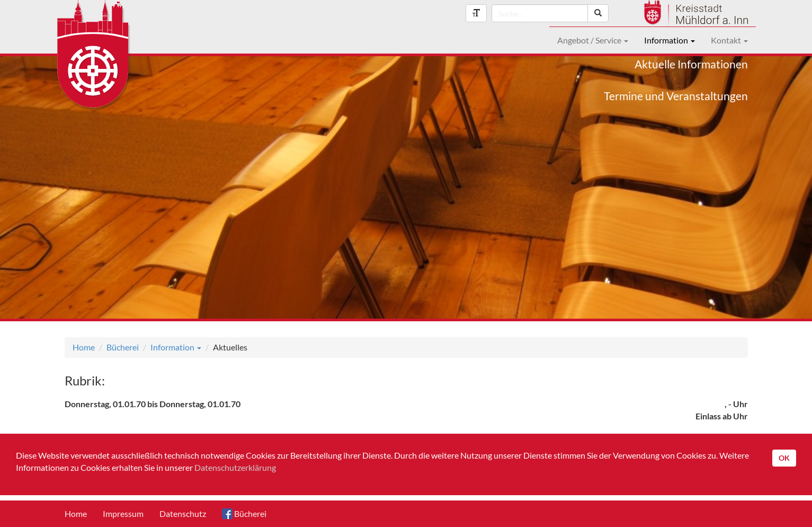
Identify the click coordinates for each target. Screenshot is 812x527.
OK (784, 458)
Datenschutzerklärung (235, 467)
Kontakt (729, 40)
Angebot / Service (593, 40)
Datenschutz (183, 513)
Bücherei (123, 347)
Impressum (123, 513)
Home (84, 347)
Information (670, 40)
